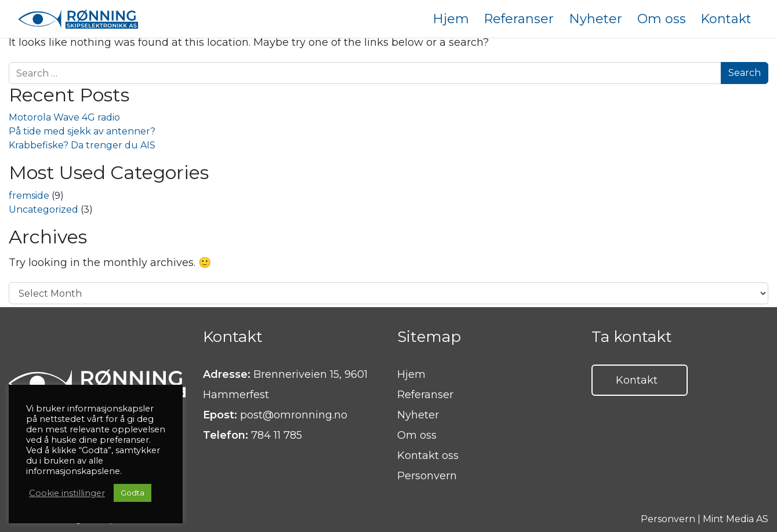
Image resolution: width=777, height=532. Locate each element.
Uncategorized (43, 209)
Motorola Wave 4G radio (64, 117)
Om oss (417, 435)
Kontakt (637, 380)
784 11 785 (277, 435)
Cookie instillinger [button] (67, 493)
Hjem (411, 374)
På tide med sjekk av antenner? (82, 131)
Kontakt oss (428, 456)
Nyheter (418, 415)
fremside (29, 196)
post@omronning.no (294, 415)
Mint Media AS (736, 519)
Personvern (427, 476)
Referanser (425, 395)
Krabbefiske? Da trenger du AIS (82, 145)
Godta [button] (132, 493)
